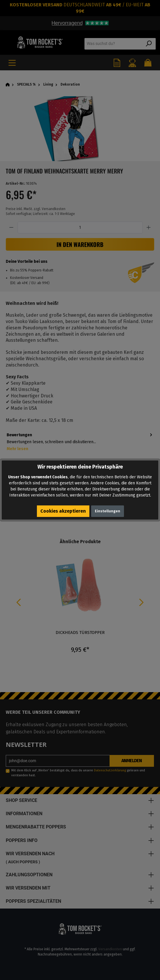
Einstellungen (108, 511)
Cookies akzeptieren (63, 511)
